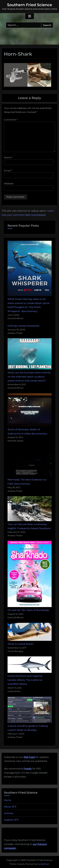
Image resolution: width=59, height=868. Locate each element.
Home (8, 800)
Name (8, 157)
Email (8, 171)
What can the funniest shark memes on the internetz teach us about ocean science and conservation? (29, 377)
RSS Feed (29, 757)
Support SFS (11, 820)
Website (9, 183)
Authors (9, 813)
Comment (11, 120)
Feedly (28, 769)
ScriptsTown (44, 864)
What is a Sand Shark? (21, 644)
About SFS (10, 807)
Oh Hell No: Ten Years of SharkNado (28, 610)
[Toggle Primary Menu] (30, 16)
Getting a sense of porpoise (23, 326)
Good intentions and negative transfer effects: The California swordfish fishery (25, 680)
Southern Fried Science (30, 5)
